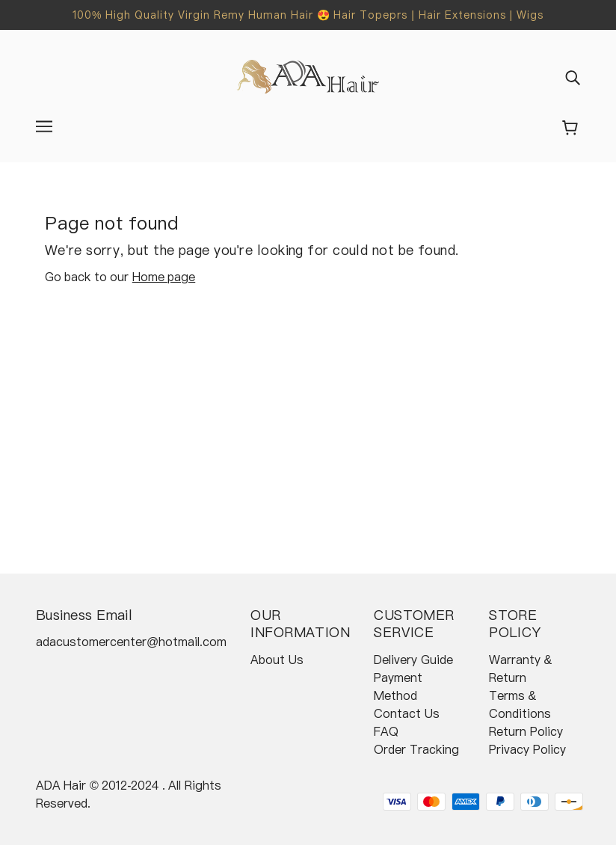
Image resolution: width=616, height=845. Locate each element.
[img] (573, 77)
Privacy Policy (527, 749)
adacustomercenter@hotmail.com (131, 642)
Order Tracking (416, 749)
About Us (277, 660)
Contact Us (406, 713)
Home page (164, 277)
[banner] (308, 76)
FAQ (386, 731)
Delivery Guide (413, 660)
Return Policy (526, 731)
